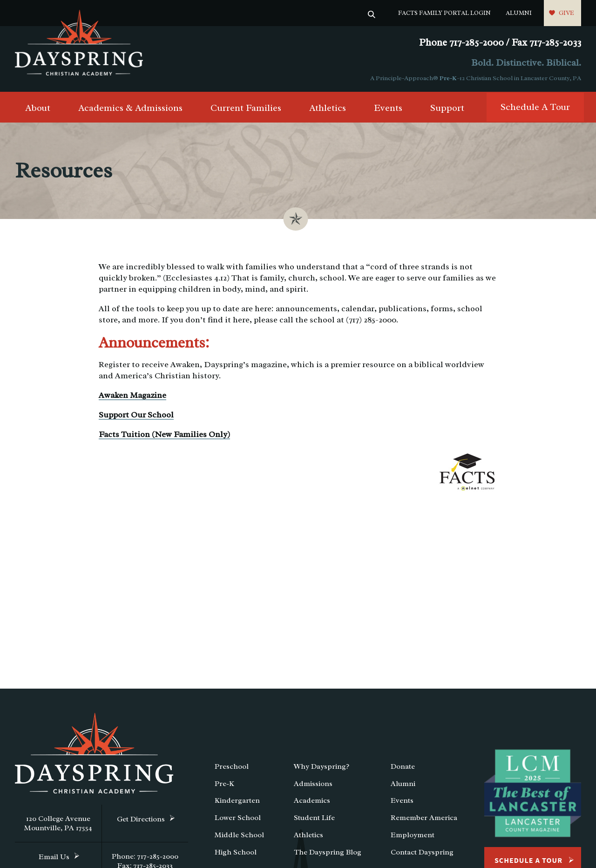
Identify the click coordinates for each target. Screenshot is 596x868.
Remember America (424, 818)
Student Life (314, 818)
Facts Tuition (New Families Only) (164, 434)
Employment (413, 835)
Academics (312, 800)
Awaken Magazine (132, 395)
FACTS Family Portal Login (444, 13)
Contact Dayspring (422, 852)
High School (236, 852)
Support (447, 108)
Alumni (519, 13)
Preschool (232, 766)
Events (388, 108)
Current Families (246, 108)
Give (566, 13)
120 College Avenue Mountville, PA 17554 (58, 823)
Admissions (313, 784)
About (38, 108)
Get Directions (141, 819)
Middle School (239, 835)
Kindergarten (237, 800)
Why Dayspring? (322, 766)
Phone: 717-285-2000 (145, 856)
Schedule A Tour (535, 107)
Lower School (238, 818)
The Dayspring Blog (328, 852)
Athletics (328, 108)
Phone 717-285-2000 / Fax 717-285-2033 (500, 43)
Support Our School (136, 415)
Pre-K (448, 78)
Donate (403, 766)
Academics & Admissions (130, 108)
